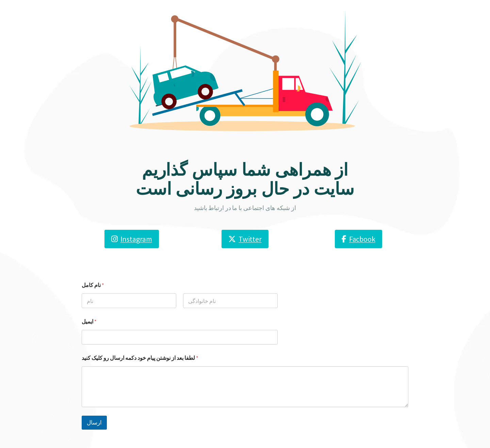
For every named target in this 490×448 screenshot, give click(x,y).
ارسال (94, 422)
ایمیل (89, 322)
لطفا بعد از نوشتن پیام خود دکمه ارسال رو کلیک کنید (140, 358)
